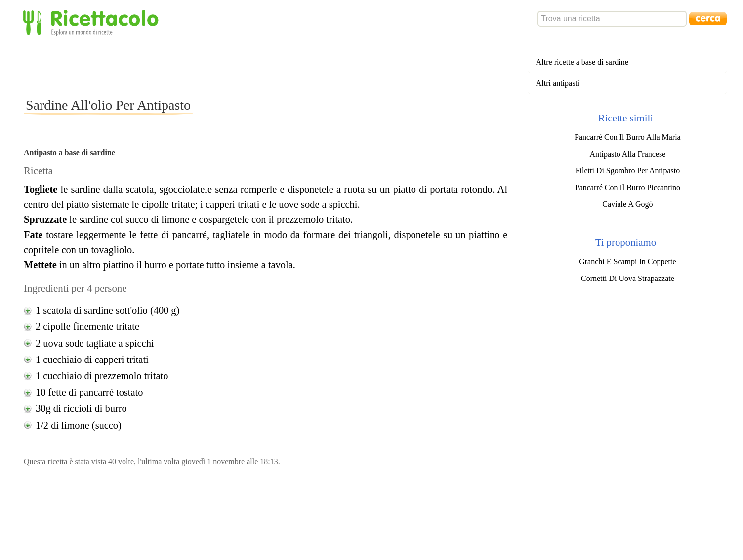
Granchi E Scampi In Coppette (627, 261)
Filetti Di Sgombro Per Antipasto (628, 171)
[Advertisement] (204, 66)
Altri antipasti (558, 83)
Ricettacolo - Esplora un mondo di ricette (93, 22)
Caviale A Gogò (627, 204)
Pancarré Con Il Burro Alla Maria (628, 137)
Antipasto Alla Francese (628, 154)
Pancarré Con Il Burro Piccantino (628, 187)
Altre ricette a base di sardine (582, 62)
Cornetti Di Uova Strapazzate (628, 278)
